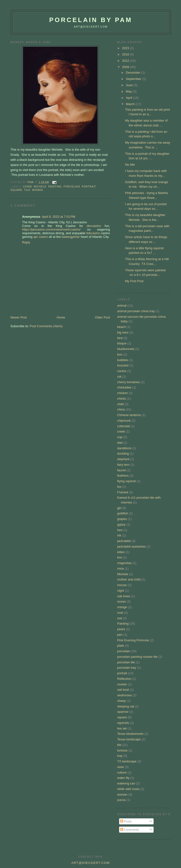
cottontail (123, 426)
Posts (126, 821)
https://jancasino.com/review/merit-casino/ (51, 229)
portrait (89, 187)
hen (120, 530)
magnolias (124, 563)
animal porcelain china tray (136, 311)
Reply (26, 242)
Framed (123, 492)
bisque (122, 343)
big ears (123, 332)
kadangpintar (71, 237)
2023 (126, 48)
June (130, 85)
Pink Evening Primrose (133, 640)
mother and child (129, 579)
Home (61, 317)
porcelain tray (127, 668)
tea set (122, 728)
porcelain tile (126, 662)
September (134, 79)
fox (119, 487)
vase (120, 767)
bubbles (123, 360)
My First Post (134, 281)
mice (120, 569)
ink (119, 535)
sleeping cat (126, 706)
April (130, 98)
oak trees (124, 596)
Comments (130, 830)
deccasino (94, 226)
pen (120, 635)
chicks (122, 399)
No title (130, 165)
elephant (123, 459)
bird (120, 338)
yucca (121, 800)
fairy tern (123, 465)
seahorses (124, 695)
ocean (121, 601)
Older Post (103, 317)
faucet (121, 470)
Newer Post (19, 317)
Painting (55, 187)
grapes (122, 519)
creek (121, 431)
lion (120, 557)
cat (119, 376)
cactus (122, 371)
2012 (126, 61)
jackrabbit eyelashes (132, 546)
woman (37, 190)
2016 (126, 54)
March (131, 104)
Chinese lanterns (129, 415)
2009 (126, 67)
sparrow (123, 712)
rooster (122, 684)
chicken (123, 393)
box (120, 354)
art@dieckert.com (91, 27)
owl (120, 618)
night (121, 591)
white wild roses (128, 789)
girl (119, 508)
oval (120, 613)
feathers (123, 476)
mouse (122, 585)
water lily (123, 778)
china (28, 187)
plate (121, 646)
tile (27, 190)
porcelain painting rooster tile (137, 657)
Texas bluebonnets (130, 734)
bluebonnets (126, 349)
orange (122, 607)
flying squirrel (127, 481)
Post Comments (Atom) (46, 326)
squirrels (123, 723)
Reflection (124, 679)
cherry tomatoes (128, 382)
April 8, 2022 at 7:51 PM (58, 217)
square (16, 190)
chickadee (124, 387)
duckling (123, 453)
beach (121, 327)
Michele (40, 187)
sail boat (123, 690)
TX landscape (127, 761)
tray (120, 756)
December (134, 73)
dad (120, 443)
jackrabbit (124, 541)
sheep (121, 701)
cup (120, 437)
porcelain (72, 187)
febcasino (93, 233)
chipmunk (124, 421)
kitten (121, 552)
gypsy (121, 524)
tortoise (122, 750)
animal (122, 306)
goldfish (123, 513)
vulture (122, 772)
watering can (126, 783)
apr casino (41, 237)
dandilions (124, 448)
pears (121, 629)
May (129, 91)
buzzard (123, 365)
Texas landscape (129, 739)
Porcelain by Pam (91, 20)
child (120, 404)
